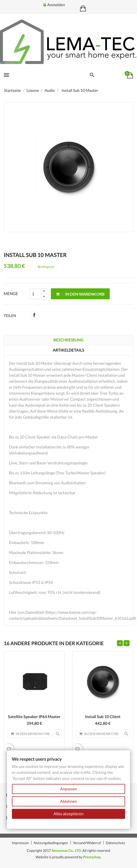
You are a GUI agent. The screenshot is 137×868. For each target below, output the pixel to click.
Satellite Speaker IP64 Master (34, 717)
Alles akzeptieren (69, 814)
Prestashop (92, 857)
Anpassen (68, 789)
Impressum (20, 843)
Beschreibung (68, 340)
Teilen (34, 315)
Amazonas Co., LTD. (67, 850)
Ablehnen (68, 801)
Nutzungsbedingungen (51, 843)
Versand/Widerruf (87, 843)
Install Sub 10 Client (103, 717)
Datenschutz (115, 843)
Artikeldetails (68, 350)
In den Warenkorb (80, 294)
